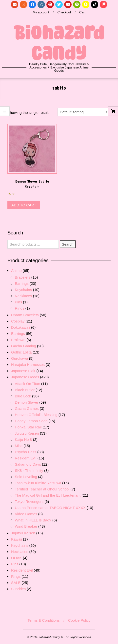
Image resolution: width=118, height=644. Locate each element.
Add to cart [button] (24, 205)
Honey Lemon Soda (31, 421)
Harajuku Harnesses (28, 365)
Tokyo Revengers (29, 501)
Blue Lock (23, 396)
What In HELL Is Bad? (33, 520)
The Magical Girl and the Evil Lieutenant (48, 495)
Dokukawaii (21, 327)
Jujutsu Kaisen (27, 433)
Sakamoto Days (28, 464)
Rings (20, 308)
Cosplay (18, 321)
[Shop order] (84, 112)
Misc (19, 446)
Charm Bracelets (25, 315)
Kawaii (17, 539)
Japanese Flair (23, 371)
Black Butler (25, 390)
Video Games (26, 514)
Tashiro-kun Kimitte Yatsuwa (38, 483)
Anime (16, 271)
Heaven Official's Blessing (36, 415)
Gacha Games (27, 408)
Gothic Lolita (21, 352)
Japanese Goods (25, 377)
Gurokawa (20, 358)
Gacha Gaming (24, 346)
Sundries (18, 589)
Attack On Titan (28, 384)
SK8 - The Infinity (29, 470)
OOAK (16, 558)
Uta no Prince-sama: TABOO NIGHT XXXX (50, 508)
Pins (18, 302)
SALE (16, 583)
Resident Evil (26, 458)
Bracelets (23, 277)
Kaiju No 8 (23, 439)
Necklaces (23, 296)
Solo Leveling (26, 477)
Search (68, 244)
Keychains (23, 290)
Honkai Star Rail (28, 427)
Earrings (22, 283)
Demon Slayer (27, 402)
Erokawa (18, 340)
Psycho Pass (26, 452)
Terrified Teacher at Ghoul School (42, 489)
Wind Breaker (26, 526)
